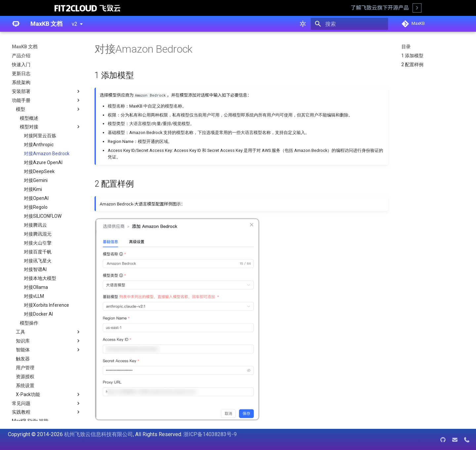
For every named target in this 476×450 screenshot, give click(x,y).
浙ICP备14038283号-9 (210, 434)
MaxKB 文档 (25, 47)
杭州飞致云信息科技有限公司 (99, 434)
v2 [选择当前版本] (75, 24)
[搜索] (349, 24)
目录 (406, 47)
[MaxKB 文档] (16, 24)
